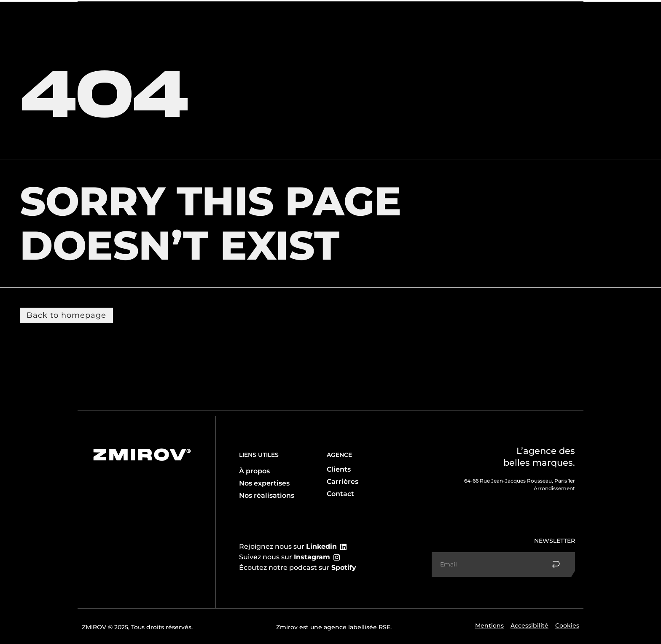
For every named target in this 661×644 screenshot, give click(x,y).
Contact (542, 14)
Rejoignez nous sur (288, 546)
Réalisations (501, 14)
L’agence (101, 14)
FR (569, 14)
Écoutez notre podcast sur (298, 568)
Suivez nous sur (285, 557)
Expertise (143, 14)
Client (181, 14)
